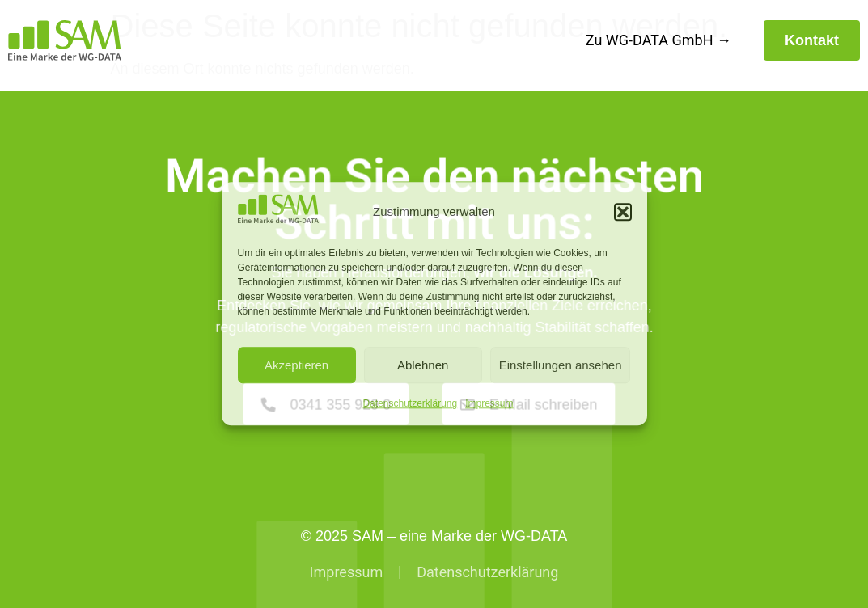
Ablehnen (423, 365)
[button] (623, 212)
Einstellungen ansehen (561, 365)
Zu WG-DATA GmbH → (658, 40)
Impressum (489, 404)
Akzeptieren (296, 365)
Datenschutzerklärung (410, 404)
